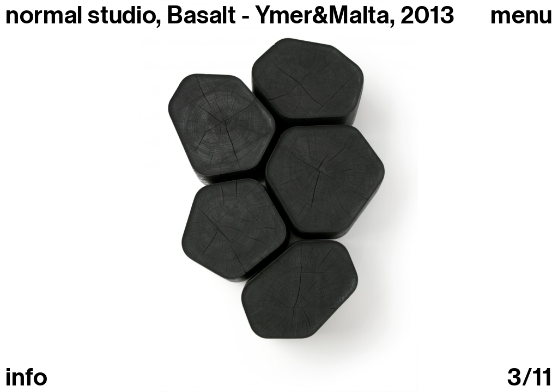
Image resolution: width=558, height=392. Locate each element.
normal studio (81, 15)
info (27, 378)
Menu (521, 16)
